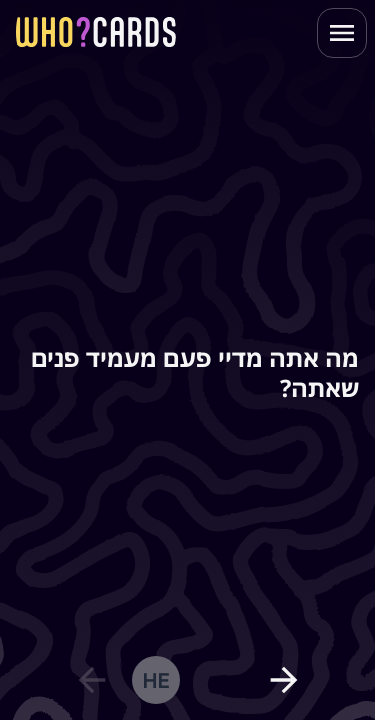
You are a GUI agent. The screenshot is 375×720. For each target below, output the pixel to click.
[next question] (284, 680)
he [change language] (155, 680)
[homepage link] (96, 32)
